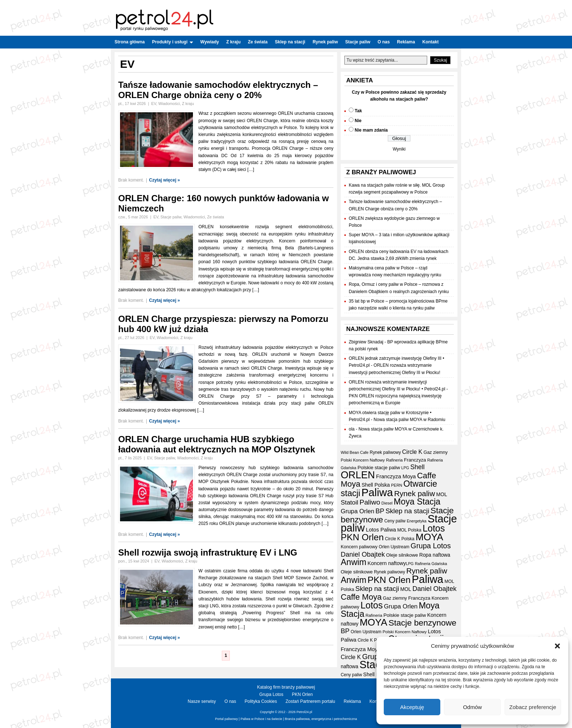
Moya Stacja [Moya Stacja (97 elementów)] (417, 502)
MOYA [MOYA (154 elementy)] (429, 537)
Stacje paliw (358, 42)
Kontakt (431, 42)
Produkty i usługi (173, 42)
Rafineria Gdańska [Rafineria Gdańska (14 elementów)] (431, 564)
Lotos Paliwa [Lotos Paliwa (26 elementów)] (381, 530)
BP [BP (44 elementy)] (380, 511)
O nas (384, 42)
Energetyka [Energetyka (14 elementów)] (417, 521)
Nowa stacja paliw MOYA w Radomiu (409, 420)
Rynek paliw (325, 42)
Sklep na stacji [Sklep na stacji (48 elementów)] (407, 511)
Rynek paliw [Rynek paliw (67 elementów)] (414, 493)
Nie (358, 121)
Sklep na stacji (290, 42)
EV (153, 104)
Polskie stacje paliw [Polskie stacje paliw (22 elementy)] (379, 468)
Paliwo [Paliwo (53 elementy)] (370, 502)
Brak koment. (131, 180)
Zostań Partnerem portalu (310, 701)
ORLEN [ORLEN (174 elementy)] (358, 475)
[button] (557, 646)
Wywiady (210, 42)
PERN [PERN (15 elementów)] (397, 485)
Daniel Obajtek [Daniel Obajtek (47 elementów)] (363, 554)
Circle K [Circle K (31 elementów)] (412, 452)
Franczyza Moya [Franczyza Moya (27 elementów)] (396, 476)
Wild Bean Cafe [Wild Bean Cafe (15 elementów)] (355, 452)
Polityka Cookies (261, 701)
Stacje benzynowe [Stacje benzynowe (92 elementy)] (422, 623)
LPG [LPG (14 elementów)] (405, 468)
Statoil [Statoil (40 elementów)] (349, 502)
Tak (358, 111)
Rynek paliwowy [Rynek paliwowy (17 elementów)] (385, 452)
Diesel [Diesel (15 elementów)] (387, 503)
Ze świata (258, 42)
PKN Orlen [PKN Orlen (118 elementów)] (362, 537)
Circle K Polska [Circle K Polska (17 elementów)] (400, 539)
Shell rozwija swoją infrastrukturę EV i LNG (208, 552)
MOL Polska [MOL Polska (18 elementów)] (409, 530)
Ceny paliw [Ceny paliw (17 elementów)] (395, 521)
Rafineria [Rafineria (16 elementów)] (394, 460)
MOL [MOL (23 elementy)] (442, 495)
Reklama (406, 42)
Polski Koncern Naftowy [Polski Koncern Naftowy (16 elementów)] (363, 460)
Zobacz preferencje (533, 707)
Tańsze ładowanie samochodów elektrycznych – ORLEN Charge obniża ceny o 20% (218, 90)
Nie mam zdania (371, 130)
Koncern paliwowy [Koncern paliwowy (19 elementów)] (359, 547)
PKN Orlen (302, 694)
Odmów (472, 707)
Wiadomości (169, 104)
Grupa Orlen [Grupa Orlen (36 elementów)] (357, 511)
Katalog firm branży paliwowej (286, 687)
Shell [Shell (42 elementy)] (418, 467)
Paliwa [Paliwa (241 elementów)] (377, 492)
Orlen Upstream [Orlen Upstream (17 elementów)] (394, 547)
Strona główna (130, 42)
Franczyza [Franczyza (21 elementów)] (415, 460)
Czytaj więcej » (165, 180)
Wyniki (399, 149)
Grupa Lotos (271, 694)
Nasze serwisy (202, 701)
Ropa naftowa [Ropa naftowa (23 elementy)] (435, 555)
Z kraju (233, 42)
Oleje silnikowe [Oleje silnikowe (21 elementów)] (402, 555)
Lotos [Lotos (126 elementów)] (434, 528)
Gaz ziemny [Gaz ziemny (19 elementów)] (436, 452)
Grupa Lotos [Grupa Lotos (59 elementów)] (431, 546)
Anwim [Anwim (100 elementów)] (353, 562)
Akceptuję (412, 707)
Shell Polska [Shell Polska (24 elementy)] (376, 485)
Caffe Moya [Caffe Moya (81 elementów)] (361, 597)
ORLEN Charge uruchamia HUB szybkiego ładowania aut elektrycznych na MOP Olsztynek (217, 444)
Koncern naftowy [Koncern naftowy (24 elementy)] (387, 563)
